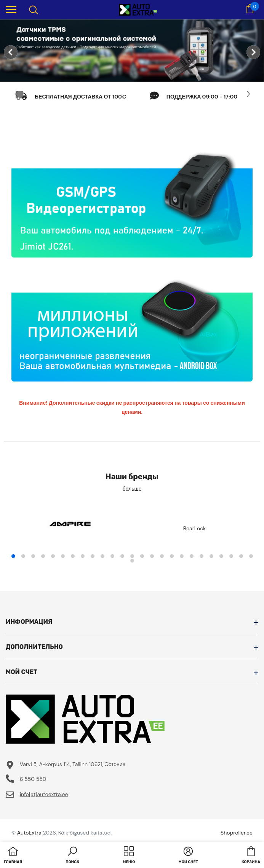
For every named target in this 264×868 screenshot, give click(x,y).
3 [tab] (33, 556)
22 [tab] (221, 556)
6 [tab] (63, 556)
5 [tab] (53, 556)
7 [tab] (73, 556)
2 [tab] (23, 556)
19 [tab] (192, 556)
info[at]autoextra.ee (44, 794)
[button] (72, 856)
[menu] (11, 9)
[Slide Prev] (16, 94)
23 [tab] (231, 556)
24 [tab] (241, 556)
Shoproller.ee (237, 833)
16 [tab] (162, 556)
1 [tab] (13, 556)
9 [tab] (93, 556)
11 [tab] (112, 556)
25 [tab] (251, 556)
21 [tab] (211, 556)
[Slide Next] (248, 94)
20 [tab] (202, 556)
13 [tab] (132, 556)
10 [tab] (102, 556)
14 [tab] (142, 556)
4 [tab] (43, 556)
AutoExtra (29, 833)
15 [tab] (152, 556)
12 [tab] (122, 556)
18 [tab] (182, 556)
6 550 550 (33, 779)
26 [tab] (132, 561)
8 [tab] (83, 556)
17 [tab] (172, 556)
